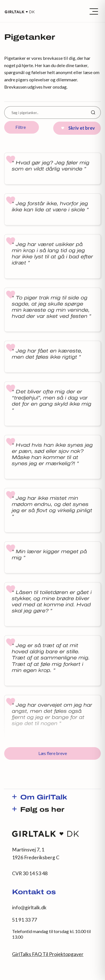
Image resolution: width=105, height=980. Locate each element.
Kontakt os (34, 893)
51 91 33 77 (25, 920)
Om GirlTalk (44, 798)
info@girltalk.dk (29, 907)
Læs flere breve (53, 753)
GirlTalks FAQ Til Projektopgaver (48, 954)
